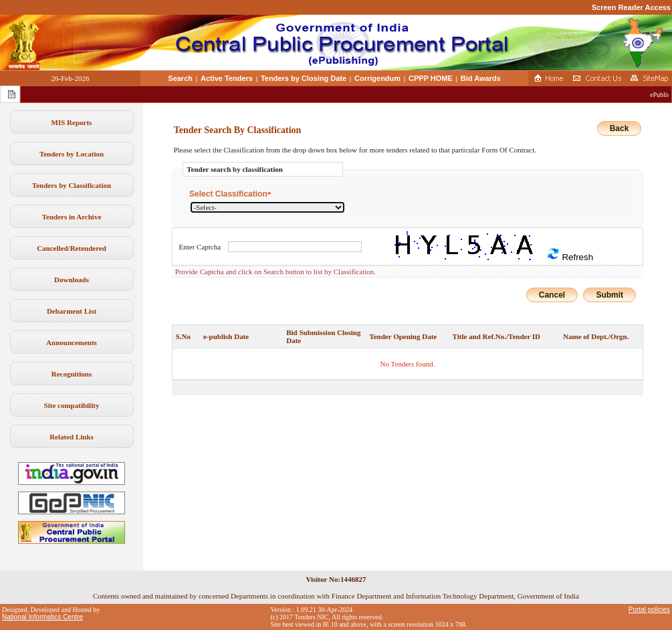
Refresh (570, 254)
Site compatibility (72, 405)
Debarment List (72, 311)
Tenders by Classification (72, 185)
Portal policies (649, 610)
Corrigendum (377, 78)
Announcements (72, 342)
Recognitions (72, 374)
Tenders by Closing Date (304, 78)
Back (620, 128)
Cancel (552, 295)
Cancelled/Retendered (72, 248)
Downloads (72, 280)
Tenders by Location (72, 154)
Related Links (72, 437)
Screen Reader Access (631, 7)
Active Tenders (227, 78)
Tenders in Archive (72, 217)
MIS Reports (72, 122)
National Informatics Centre (42, 617)
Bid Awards (481, 78)
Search (180, 78)
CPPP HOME (431, 78)
